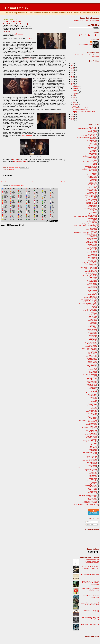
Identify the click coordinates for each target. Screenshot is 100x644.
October (75, 90)
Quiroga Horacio (92, 406)
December (76, 87)
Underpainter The (92, 481)
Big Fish (94, 165)
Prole (95, 400)
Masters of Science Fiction (89, 348)
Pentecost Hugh (92, 386)
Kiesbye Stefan (92, 321)
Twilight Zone (93, 478)
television (94, 464)
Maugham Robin (92, 350)
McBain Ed (94, 351)
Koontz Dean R (92, 325)
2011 (73, 118)
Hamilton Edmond (92, 280)
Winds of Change (92, 498)
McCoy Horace (92, 352)
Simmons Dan (93, 439)
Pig (96, 390)
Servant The (93, 426)
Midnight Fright (92, 360)
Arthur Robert (93, 143)
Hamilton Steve (92, 282)
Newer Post (5, 182)
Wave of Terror (93, 493)
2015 (73, 83)
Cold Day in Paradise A (90, 208)
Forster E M (93, 259)
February (75, 104)
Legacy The (93, 337)
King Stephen (93, 322)
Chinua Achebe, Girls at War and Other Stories (91, 589)
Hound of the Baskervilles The (88, 299)
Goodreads (96, 56)
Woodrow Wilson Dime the (89, 503)
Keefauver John (92, 318)
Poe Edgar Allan (92, 394)
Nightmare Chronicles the (89, 374)
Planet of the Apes (91, 393)
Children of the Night (91, 204)
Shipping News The (91, 430)
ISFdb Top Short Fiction (89, 311)
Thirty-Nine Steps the (91, 469)
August (75, 94)
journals (95, 313)
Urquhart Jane (93, 484)
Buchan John (93, 188)
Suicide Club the (92, 458)
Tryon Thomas (93, 475)
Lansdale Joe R (92, 331)
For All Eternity (93, 257)
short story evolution (91, 435)
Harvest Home (93, 286)
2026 (73, 64)
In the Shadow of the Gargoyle (88, 303)
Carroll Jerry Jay (92, 194)
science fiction (93, 423)
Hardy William (93, 283)
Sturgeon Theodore (91, 456)
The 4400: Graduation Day (80, 110)
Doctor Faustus (92, 240)
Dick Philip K (93, 237)
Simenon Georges (92, 438)
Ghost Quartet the (92, 264)
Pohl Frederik (93, 396)
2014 (73, 85)
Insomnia (94, 306)
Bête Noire (94, 160)
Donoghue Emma (92, 241)
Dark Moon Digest (92, 230)
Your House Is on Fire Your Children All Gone (86, 504)
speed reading (93, 449)
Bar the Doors (93, 153)
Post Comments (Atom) (17, 186)
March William (93, 345)
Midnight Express (92, 358)
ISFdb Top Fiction (92, 309)
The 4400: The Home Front (80, 108)
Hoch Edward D (92, 295)
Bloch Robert (93, 170)
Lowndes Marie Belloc (90, 342)
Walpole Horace (92, 488)
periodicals (93, 387)
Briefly (95, 186)
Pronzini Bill (93, 402)
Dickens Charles (92, 238)
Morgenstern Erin (92, 365)
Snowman (94, 445)
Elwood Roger (93, 247)
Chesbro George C (91, 201)
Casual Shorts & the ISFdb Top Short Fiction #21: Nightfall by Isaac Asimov (90, 583)
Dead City (94, 231)
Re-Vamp (94, 409)
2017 (73, 80)
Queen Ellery (93, 404)
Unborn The (93, 480)
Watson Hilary (93, 491)
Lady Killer (94, 328)
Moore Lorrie (93, 364)
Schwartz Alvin (93, 422)
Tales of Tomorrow (92, 462)
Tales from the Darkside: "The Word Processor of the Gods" (90, 568)
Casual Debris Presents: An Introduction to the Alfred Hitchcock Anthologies (91, 561)
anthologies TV (92, 140)
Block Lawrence (92, 172)
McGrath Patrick (92, 354)
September (76, 92)
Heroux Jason (93, 292)
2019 (73, 76)
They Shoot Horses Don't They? (88, 468)
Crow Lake (94, 222)
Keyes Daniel (93, 319)
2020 (73, 74)
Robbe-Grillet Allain (91, 412)
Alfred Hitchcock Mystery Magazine (87, 137)
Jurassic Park (93, 316)
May (74, 99)
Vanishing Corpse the (91, 485)
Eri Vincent (94, 251)
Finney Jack (93, 254)
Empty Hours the (92, 248)
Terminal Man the (92, 465)
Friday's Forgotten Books (90, 263)
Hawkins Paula (92, 287)
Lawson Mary (93, 335)
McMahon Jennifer (91, 357)
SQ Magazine (93, 451)
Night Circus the (92, 370)
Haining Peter (93, 279)
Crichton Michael (92, 221)
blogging (94, 173)
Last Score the (93, 332)
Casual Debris (16, 8)
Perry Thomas (93, 389)
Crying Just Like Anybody (90, 224)
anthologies (93, 139)
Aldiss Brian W (93, 134)
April (74, 101)
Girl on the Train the (91, 269)
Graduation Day (18, 34)
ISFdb (95, 308)
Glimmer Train (93, 270)
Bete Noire (94, 159)
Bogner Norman (92, 176)
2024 (73, 67)
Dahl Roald (94, 228)
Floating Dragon (92, 256)
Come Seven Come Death (89, 211)
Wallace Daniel (92, 487)
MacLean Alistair (92, 344)
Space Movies (93, 448)
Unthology (94, 482)
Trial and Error (93, 474)
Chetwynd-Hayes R (91, 202)
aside (95, 145)
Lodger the (94, 341)
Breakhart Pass (92, 185)
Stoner (95, 454)
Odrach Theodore (92, 380)
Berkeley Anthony (92, 158)
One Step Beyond (92, 381)
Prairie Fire (94, 397)
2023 (73, 69)
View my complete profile (85, 44)
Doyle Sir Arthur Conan (90, 243)
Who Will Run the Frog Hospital (88, 495)
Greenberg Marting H (91, 273)
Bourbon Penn (93, 182)
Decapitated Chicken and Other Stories (86, 233)
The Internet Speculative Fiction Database (87, 55)
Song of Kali (93, 446)
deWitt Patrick (93, 235)
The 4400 (93, 467)
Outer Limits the (92, 383)
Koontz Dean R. (92, 326)
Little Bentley (93, 339)
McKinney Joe (93, 355)
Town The (94, 472)
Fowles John (93, 261)
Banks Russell (93, 152)
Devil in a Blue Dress (91, 234)
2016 (73, 81)
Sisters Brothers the (91, 442)
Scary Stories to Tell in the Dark (88, 420)
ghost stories (93, 266)
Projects (94, 399)
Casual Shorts (92, 196)
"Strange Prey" (93, 127)
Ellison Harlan (93, 246)
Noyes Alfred (93, 377)
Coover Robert (93, 215)
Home (34, 182)
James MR (94, 312)
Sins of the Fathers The (90, 441)
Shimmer (94, 429)
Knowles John (93, 324)
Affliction (94, 133)
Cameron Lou (93, 192)
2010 (73, 120)
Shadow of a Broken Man (90, 428)
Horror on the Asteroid (90, 298)
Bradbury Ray (93, 183)
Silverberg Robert (92, 436)
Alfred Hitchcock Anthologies (89, 136)
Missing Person (92, 361)
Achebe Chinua (92, 132)
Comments (90, 524)
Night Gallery (93, 371)
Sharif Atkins (28, 59)
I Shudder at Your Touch (90, 300)
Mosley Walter (93, 367)
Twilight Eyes (93, 477)
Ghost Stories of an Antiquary (88, 267)
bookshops (94, 179)
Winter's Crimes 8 (92, 500)
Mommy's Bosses (27, 135)
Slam (95, 443)
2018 (73, 78)
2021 (73, 73)
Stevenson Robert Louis (90, 452)
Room (95, 415)
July (74, 95)
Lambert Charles (92, 329)
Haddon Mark (93, 277)
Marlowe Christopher (91, 347)
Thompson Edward (91, 471)
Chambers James (92, 199)
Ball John (94, 150)
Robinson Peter (92, 413)
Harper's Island (92, 285)
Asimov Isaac (93, 146)
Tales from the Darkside (89, 461)
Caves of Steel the (91, 198)
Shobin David (93, 432)
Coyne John (93, 220)
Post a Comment (7, 179)
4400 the (12, 169)
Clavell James (93, 205)
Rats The (94, 407)
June (74, 97)
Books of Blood (92, 178)
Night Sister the (92, 373)
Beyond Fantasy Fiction (90, 162)
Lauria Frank (93, 334)
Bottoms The (93, 181)
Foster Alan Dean (92, 260)
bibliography (93, 163)
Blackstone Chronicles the (89, 169)
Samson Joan (93, 417)
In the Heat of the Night (90, 302)
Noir (96, 376)
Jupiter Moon (93, 315)
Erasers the (93, 250)
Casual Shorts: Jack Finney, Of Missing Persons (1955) (90, 604)
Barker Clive (93, 155)
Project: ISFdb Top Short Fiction (90, 574)
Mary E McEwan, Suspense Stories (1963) (91, 597)
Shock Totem (93, 433)
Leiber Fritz (94, 338)
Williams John (93, 497)
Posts (88, 522)
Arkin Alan (94, 142)
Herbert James (93, 290)
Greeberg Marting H (91, 272)
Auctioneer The (92, 147)
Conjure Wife (93, 214)
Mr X (95, 368)
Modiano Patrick (92, 363)
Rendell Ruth (93, 410)
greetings (94, 274)
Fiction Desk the (91, 253)
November (76, 88)
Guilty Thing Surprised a (90, 276)
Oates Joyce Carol (91, 378)
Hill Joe (95, 293)
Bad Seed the (93, 149)
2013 (73, 115)
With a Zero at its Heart (90, 501)
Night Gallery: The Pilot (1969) (90, 625)
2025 (73, 65)
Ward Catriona (93, 490)
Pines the (94, 391)
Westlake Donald (92, 494)
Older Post (63, 182)
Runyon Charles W (91, 416)
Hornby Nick (93, 296)
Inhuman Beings (92, 305)
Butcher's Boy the (92, 189)
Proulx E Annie (93, 403)
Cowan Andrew (92, 218)
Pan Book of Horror (91, 384)
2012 (73, 116)
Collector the (93, 209)
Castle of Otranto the (91, 195)
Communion (93, 212)
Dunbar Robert (93, 244)
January (75, 106)
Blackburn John (92, 168)
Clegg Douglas (93, 207)
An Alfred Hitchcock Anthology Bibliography (86, 20)
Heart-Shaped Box (91, 289)
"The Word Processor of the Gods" (87, 129)
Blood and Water (92, 175)
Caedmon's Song (92, 191)
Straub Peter (93, 455)
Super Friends (93, 459)
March (75, 103)
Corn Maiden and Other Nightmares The (85, 217)
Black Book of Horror (91, 166)
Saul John (94, 419)
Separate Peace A (92, 425)
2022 (73, 71)
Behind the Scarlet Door (90, 156)
